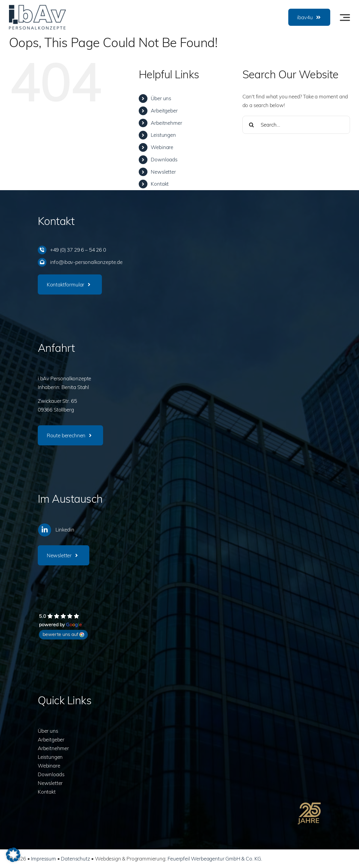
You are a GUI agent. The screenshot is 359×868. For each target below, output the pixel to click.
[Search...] (296, 125)
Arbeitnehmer (166, 123)
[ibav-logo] (37, 7)
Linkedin (65, 530)
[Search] (251, 125)
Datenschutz (75, 859)
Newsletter (163, 172)
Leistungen (163, 135)
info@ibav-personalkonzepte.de (86, 262)
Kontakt (160, 184)
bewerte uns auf (63, 634)
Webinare (162, 147)
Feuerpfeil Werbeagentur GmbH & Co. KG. (215, 859)
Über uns (161, 98)
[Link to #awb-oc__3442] (345, 17)
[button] (13, 855)
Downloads (164, 159)
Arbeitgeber (164, 111)
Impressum (43, 859)
